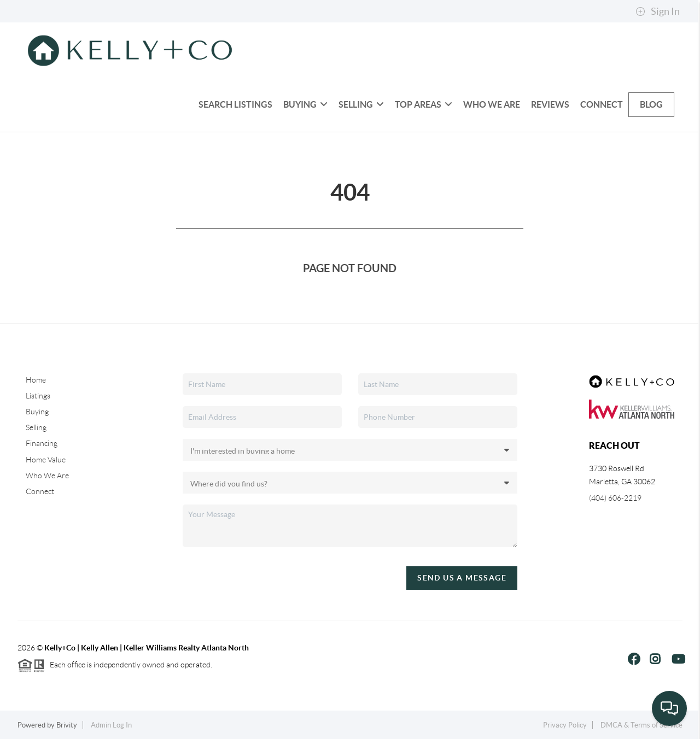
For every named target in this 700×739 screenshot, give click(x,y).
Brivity (67, 725)
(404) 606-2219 (615, 498)
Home (36, 380)
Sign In (658, 11)
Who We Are (492, 104)
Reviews (550, 104)
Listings (38, 396)
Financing (42, 443)
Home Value (46, 460)
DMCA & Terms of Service (641, 725)
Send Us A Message (462, 578)
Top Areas (424, 104)
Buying (305, 104)
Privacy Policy (565, 725)
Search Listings (235, 104)
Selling (361, 104)
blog (651, 104)
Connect (602, 104)
